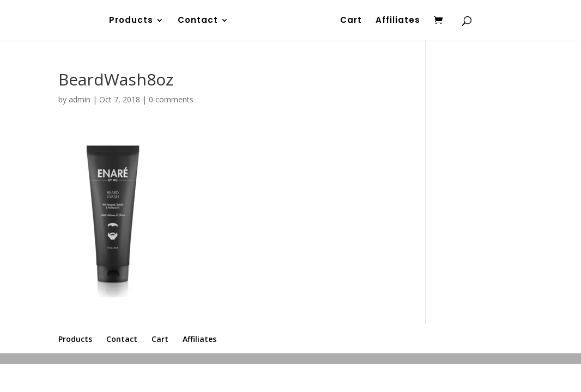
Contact (198, 21)
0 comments (171, 99)
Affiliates (398, 21)
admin (80, 99)
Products (131, 21)
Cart (351, 21)
